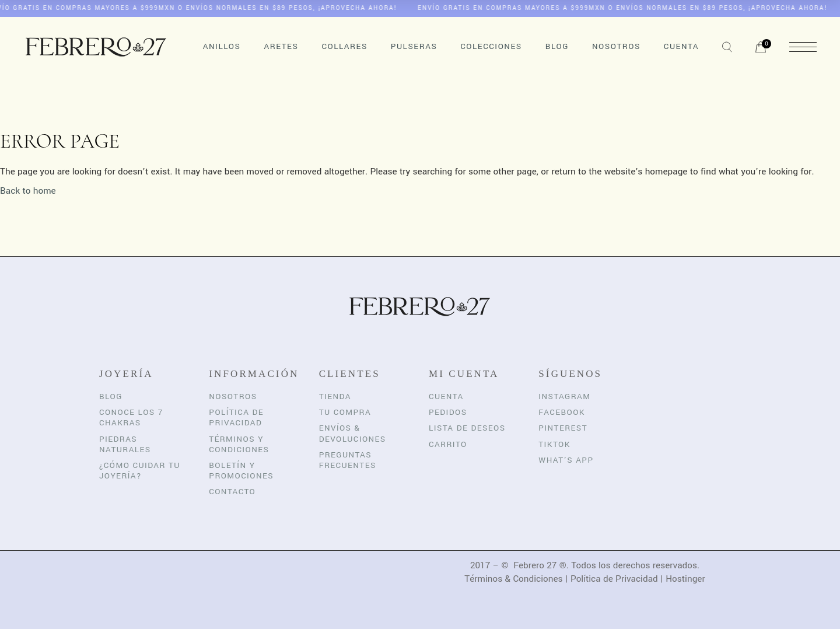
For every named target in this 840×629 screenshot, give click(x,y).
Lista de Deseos (467, 428)
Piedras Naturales (125, 444)
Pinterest (563, 428)
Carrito (448, 444)
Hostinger (685, 579)
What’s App (566, 460)
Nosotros (233, 396)
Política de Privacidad (236, 417)
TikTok (554, 444)
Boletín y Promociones (241, 471)
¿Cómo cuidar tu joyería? (140, 471)
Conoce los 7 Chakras (131, 417)
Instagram (564, 396)
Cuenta (446, 396)
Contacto (232, 492)
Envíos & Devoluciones (353, 433)
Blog (111, 396)
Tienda (335, 396)
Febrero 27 (535, 565)
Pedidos (448, 412)
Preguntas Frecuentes (348, 460)
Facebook (562, 412)
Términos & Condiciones (513, 579)
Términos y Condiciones (239, 444)
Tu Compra (345, 412)
